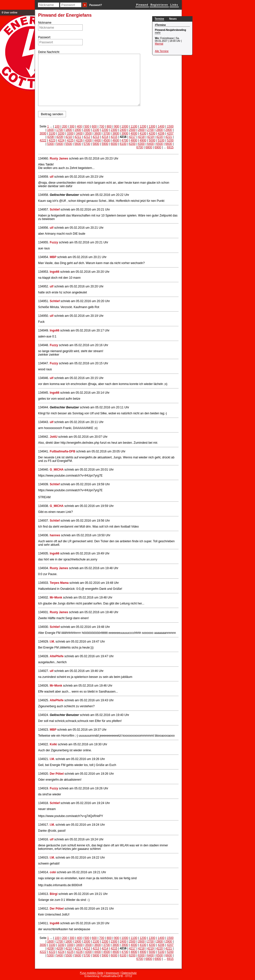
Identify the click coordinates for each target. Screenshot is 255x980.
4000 (134, 133)
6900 (158, 147)
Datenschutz (129, 973)
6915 (170, 147)
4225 (70, 140)
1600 (50, 130)
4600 (116, 140)
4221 (169, 137)
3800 (116, 133)
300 (72, 126)
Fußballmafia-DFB (63, 451)
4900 (143, 140)
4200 (152, 133)
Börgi (54, 894)
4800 (134, 140)
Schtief (55, 210)
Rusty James (59, 159)
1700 (60, 130)
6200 (132, 144)
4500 (107, 140)
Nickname (45, 23)
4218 (141, 137)
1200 (143, 126)
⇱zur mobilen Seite (92, 973)
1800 (69, 130)
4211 (78, 137)
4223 (52, 140)
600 (94, 126)
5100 (161, 140)
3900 (125, 133)
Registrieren (159, 5)
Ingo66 (55, 272)
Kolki (53, 744)
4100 (143, 133)
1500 (170, 126)
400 (79, 126)
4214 (105, 137)
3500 (89, 133)
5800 (96, 144)
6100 (123, 144)
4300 (89, 140)
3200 (61, 133)
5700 (87, 144)
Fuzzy (54, 242)
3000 (43, 133)
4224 (61, 140)
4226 (79, 140)
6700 (140, 147)
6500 (159, 144)
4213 (96, 137)
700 (102, 126)
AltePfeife (57, 656)
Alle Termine (162, 51)
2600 (141, 130)
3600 (97, 133)
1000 (125, 126)
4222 (43, 140)
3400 (79, 133)
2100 (96, 130)
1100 (134, 126)
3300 (70, 133)
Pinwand (142, 5)
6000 (114, 144)
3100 (52, 133)
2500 (132, 130)
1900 (78, 130)
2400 (123, 130)
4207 (170, 133)
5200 (170, 140)
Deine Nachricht (49, 52)
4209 (60, 137)
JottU (54, 437)
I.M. (52, 642)
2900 (169, 130)
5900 (105, 144)
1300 (152, 126)
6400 (151, 144)
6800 (149, 147)
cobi (53, 872)
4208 (50, 137)
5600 (78, 144)
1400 (161, 126)
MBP (53, 257)
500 (87, 126)
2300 (114, 130)
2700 (151, 130)
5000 (152, 140)
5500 (69, 144)
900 (117, 126)
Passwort (44, 37)
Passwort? (96, 5)
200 (64, 126)
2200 (105, 130)
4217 (132, 137)
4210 (69, 137)
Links (174, 5)
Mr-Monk (56, 598)
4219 (151, 137)
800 (109, 126)
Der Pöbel (57, 774)
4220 (159, 137)
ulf (52, 177)
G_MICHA (57, 470)
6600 (169, 144)
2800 (159, 130)
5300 (50, 144)
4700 (125, 140)
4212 (87, 137)
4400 (97, 140)
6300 (141, 144)
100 (57, 126)
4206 (161, 133)
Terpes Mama (59, 583)
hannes (55, 535)
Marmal (159, 44)
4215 (114, 137)
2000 (87, 130)
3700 (107, 133)
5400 (60, 144)
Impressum (112, 973)
